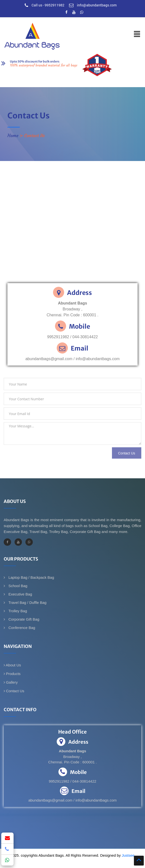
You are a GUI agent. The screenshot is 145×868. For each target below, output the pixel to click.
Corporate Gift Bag (23, 619)
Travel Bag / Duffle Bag (27, 603)
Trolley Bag (17, 611)
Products (12, 674)
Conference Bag (21, 628)
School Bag (17, 586)
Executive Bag (20, 594)
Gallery (11, 682)
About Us (12, 665)
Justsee (128, 855)
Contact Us (14, 691)
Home (13, 136)
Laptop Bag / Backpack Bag (31, 577)
